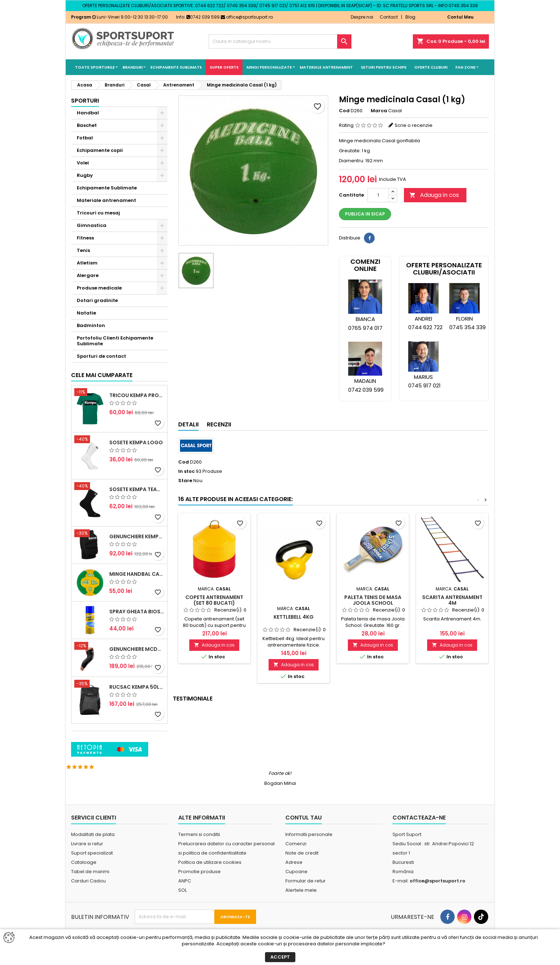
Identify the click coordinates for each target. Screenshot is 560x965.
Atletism (87, 263)
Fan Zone (465, 67)
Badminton (91, 325)
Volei (83, 163)
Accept (280, 957)
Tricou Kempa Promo (137, 445)
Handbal (88, 113)
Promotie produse (199, 887)
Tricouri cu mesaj (98, 213)
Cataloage (84, 878)
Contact (389, 17)
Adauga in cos (434, 195)
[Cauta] (280, 41)
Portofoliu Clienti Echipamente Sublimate (115, 341)
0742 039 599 (203, 17)
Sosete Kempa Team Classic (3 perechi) (137, 539)
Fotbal (85, 138)
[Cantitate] (378, 195)
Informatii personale (309, 850)
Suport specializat (92, 869)
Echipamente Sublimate (176, 67)
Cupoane (296, 887)
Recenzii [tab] (219, 424)
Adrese (294, 878)
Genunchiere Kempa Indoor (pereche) (137, 586)
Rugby (85, 175)
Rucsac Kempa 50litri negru (137, 736)
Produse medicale (99, 288)
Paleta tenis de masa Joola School (373, 600)
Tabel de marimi (90, 887)
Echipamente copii (100, 150)
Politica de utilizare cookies (210, 878)
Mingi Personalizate (269, 67)
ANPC (185, 897)
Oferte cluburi (431, 67)
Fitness (85, 238)
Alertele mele (301, 906)
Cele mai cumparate (102, 424)
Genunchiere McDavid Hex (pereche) (137, 698)
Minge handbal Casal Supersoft (137, 623)
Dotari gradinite (97, 300)
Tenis (83, 250)
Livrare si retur (87, 859)
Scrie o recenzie (414, 125)
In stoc (186, 471)
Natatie (86, 313)
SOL (182, 906)
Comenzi (296, 859)
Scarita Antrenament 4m (452, 600)
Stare (185, 481)
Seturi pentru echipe (384, 67)
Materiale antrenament (326, 67)
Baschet (87, 125)
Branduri (132, 67)
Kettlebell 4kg (294, 617)
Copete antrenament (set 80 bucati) (214, 600)
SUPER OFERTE (224, 67)
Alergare (88, 275)
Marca (379, 111)
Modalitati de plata (93, 850)
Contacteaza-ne (419, 833)
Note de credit (302, 869)
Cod (344, 111)
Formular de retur (306, 897)
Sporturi (85, 101)
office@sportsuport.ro (247, 17)
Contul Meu (460, 17)
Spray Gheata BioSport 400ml (137, 661)
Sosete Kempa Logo (136, 491)
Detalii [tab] (188, 424)
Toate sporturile (95, 67)
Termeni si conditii (199, 850)
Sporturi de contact (101, 356)
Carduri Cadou (88, 897)
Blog (410, 17)
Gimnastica (92, 225)
